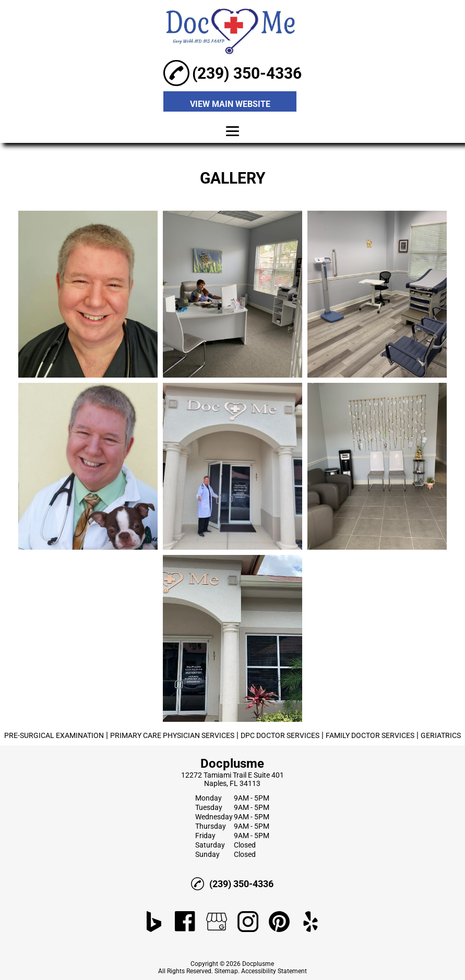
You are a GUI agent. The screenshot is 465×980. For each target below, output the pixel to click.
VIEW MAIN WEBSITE (230, 104)
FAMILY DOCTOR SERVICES (370, 735)
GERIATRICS (441, 735)
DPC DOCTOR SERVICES (280, 735)
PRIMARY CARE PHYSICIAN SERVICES (172, 735)
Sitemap (226, 971)
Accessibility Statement (274, 971)
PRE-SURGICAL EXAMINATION (54, 735)
